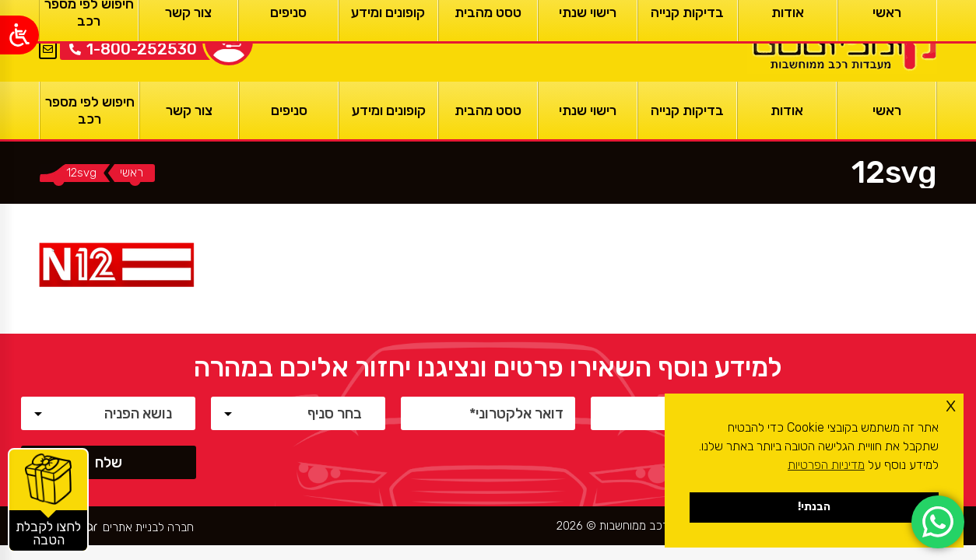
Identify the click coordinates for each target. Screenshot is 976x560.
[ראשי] (842, 41)
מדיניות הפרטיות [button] (826, 465)
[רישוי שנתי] (588, 110)
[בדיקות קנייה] (687, 110)
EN (48, 30)
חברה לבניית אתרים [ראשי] (148, 528)
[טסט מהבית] (488, 110)
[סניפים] (289, 110)
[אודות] (787, 110)
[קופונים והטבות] (48, 500)
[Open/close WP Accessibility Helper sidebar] (19, 35)
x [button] (951, 405)
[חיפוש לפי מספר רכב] (90, 110)
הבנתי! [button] (814, 507)
